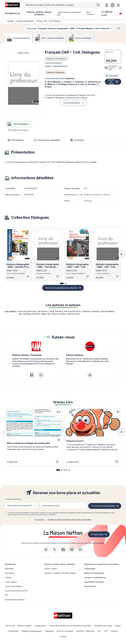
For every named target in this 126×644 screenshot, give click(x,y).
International (90, 586)
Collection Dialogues (55, 72)
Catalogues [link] (49, 631)
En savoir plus (40, 520)
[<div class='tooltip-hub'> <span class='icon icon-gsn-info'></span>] (120, 68)
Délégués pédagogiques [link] (32, 631)
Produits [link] (63, 636)
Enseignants (10, 564)
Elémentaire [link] (10, 573)
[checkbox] (6, 513)
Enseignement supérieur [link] (15, 600)
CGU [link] (99, 631)
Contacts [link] (114, 631)
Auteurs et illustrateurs (94, 573)
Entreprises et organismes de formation (102, 564)
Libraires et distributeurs (95, 577)
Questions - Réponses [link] (85, 631)
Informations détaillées (47, 140)
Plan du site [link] (10, 626)
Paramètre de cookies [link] (103, 626)
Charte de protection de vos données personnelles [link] (70, 626)
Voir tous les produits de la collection (61, 288)
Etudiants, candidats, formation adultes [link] (60, 573)
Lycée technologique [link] (14, 586)
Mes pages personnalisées (70, 13)
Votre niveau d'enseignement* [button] (20, 505)
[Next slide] (121, 254)
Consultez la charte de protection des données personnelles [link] (69, 520)
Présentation (16, 140)
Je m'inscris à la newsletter (103, 506)
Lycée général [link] (11, 582)
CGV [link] (106, 631)
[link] (32, 375)
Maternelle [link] (9, 569)
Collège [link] (8, 577)
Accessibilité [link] (13, 631)
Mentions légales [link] (25, 626)
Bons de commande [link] (65, 631)
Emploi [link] (118, 626)
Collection (77, 140)
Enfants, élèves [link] (51, 569)
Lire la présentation (71, 103)
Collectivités (90, 569)
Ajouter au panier (111, 82)
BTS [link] (7, 595)
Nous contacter (90, 13)
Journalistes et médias (94, 582)
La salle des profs (111, 13)
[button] (23, 83)
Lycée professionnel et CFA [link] (16, 591)
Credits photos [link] (40, 626)
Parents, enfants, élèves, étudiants (60, 564)
